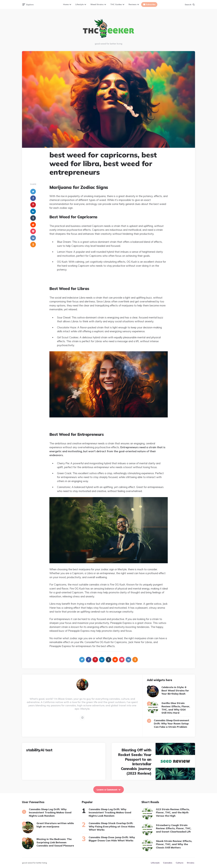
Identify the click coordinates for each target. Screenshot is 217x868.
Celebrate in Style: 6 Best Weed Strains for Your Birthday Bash (175, 690)
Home (66, 4)
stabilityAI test (39, 750)
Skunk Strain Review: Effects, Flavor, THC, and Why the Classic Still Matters (174, 844)
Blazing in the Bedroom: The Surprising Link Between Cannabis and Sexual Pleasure (55, 842)
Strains (191, 863)
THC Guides (116, 4)
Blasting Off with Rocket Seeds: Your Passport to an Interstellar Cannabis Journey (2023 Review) (135, 762)
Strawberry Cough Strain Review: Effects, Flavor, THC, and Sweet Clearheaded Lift (174, 828)
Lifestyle (80, 4)
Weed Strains (97, 4)
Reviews (133, 4)
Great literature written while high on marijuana (55, 825)
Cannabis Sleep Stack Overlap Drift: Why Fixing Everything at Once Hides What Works (112, 826)
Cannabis (168, 863)
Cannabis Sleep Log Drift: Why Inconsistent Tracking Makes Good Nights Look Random (50, 812)
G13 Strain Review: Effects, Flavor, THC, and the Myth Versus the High (173, 812)
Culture (180, 863)
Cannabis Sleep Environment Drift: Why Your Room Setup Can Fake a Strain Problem (172, 724)
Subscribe (151, 4)
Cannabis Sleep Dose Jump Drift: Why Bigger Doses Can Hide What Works (112, 839)
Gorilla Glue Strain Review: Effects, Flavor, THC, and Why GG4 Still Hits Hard (176, 708)
